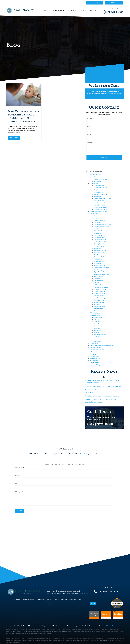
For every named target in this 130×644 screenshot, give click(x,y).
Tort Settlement (98, 306)
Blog (82, 10)
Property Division (99, 288)
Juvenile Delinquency (100, 191)
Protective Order (99, 293)
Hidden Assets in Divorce (101, 271)
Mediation (97, 336)
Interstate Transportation (98, 349)
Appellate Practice (96, 172)
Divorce (96, 252)
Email (89, 126)
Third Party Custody (100, 304)
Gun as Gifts (94, 340)
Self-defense (94, 358)
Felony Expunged (99, 189)
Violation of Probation (101, 206)
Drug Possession (99, 187)
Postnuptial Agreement (101, 284)
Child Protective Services (101, 224)
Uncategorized (95, 360)
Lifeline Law (97, 193)
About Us (72, 10)
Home (45, 10)
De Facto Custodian (100, 243)
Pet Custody (97, 282)
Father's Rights (98, 260)
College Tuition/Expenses (102, 232)
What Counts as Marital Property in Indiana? (102, 393)
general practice (64, 590)
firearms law (56, 590)
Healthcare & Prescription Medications (102, 342)
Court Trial (97, 325)
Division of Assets (99, 250)
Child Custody (98, 219)
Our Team (64, 596)
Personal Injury (95, 353)
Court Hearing (98, 321)
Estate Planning (98, 334)
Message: (90, 141)
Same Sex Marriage (99, 295)
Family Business (99, 258)
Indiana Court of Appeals (101, 176)
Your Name (91, 118)
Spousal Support (99, 299)
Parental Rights (98, 275)
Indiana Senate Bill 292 (97, 347)
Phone (89, 133)
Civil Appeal (97, 174)
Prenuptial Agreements (101, 286)
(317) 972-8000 (113, 12)
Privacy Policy (110, 623)
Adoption (97, 215)
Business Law (98, 314)
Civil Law (96, 317)
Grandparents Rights (100, 263)
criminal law (84, 590)
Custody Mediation (100, 237)
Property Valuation (100, 291)
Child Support (98, 226)
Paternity (97, 280)
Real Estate (97, 338)
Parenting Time (98, 278)
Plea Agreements (99, 198)
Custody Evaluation (100, 234)
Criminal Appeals (99, 183)
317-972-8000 (109, 588)
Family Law (93, 213)
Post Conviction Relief (101, 200)
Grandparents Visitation (101, 265)
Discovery (97, 329)
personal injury (74, 590)
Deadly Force (94, 211)
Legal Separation (99, 273)
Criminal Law (94, 180)
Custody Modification (100, 239)
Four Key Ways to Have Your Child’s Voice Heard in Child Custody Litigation (24, 116)
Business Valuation (100, 217)
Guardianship (98, 267)
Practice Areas (58, 10)
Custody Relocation (100, 241)
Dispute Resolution (100, 247)
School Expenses (99, 297)
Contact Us (92, 10)
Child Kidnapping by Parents (103, 221)
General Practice (95, 312)
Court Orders (98, 323)
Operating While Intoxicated (103, 196)
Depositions (97, 245)
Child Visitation (98, 228)
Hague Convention (99, 269)
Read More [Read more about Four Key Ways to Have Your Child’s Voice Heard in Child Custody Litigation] (14, 138)
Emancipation (98, 256)
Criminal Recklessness (100, 185)
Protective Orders (99, 202)
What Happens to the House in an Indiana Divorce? (104, 383)
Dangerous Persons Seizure (98, 209)
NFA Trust (93, 351)
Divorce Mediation (99, 254)
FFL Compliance (95, 310)
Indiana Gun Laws (96, 345)
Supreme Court (98, 178)
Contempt (97, 319)
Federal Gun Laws (96, 308)
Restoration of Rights (100, 204)
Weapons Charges (96, 362)
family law (72, 588)
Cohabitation (98, 230)
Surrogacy (97, 301)
